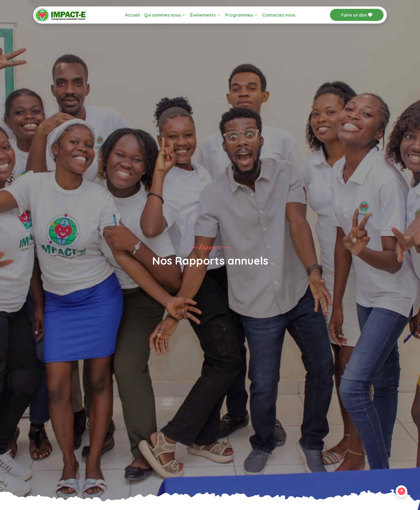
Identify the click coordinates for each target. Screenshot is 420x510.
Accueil (132, 15)
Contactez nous (279, 15)
